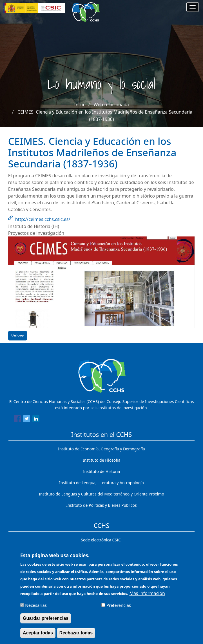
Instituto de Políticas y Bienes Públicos (101, 505)
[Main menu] (193, 7)
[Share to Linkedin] (36, 420)
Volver (18, 336)
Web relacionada (111, 105)
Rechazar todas (76, 636)
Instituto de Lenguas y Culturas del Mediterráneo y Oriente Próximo (101, 494)
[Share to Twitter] (27, 420)
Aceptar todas (38, 636)
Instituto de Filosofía (101, 460)
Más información (147, 597)
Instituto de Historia (101, 471)
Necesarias (36, 608)
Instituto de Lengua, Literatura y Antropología (101, 483)
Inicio (80, 105)
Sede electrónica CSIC (101, 540)
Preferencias (119, 608)
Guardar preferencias (46, 622)
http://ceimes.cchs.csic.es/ (43, 219)
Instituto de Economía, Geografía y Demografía (101, 449)
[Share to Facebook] (17, 420)
